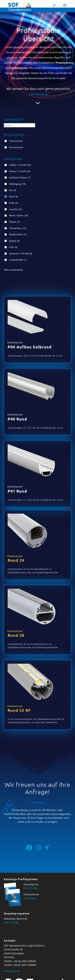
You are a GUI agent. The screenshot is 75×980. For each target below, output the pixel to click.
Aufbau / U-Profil (20, 165)
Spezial (14, 241)
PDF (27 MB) (30, 888)
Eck (12, 190)
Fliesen (14, 222)
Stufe (13, 203)
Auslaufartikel (18, 260)
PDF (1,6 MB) (11, 922)
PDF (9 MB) (30, 898)
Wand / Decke (18, 215)
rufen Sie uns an (39, 94)
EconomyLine (16, 147)
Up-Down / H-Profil (21, 254)
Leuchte (16, 209)
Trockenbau (17, 228)
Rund (14, 196)
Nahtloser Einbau (20, 177)
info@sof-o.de (12, 971)
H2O (13, 247)
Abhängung (17, 184)
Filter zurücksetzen (14, 270)
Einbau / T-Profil (20, 171)
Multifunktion (18, 234)
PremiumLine (16, 141)
